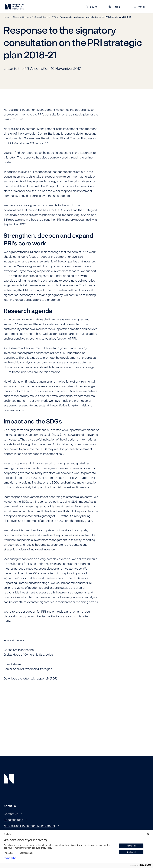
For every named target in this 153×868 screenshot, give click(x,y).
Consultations (41, 17)
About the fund (13, 820)
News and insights (22, 17)
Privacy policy (10, 858)
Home (6, 17)
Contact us (11, 814)
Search (92, 7)
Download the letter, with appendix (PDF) (30, 678)
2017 (54, 17)
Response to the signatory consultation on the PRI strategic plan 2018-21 (95, 17)
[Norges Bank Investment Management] (14, 7)
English (8, 834)
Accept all (131, 846)
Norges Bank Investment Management (29, 826)
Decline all (131, 852)
